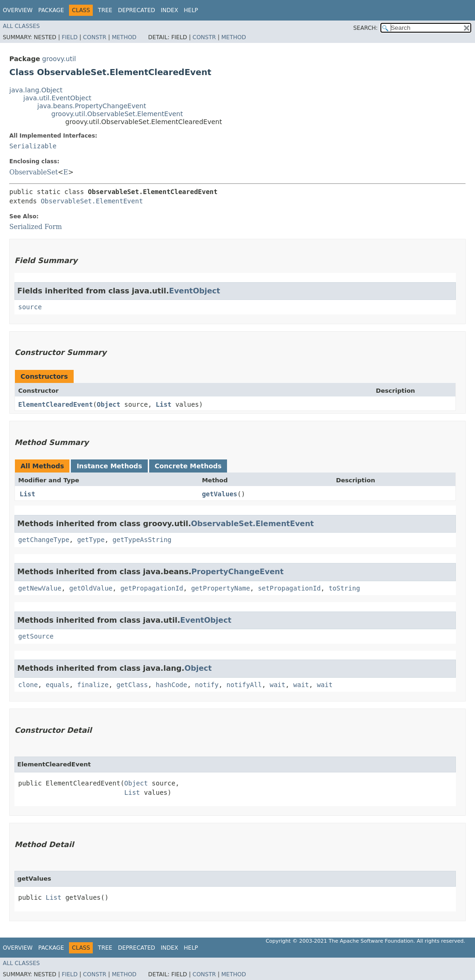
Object (109, 404)
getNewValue (40, 588)
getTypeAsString (142, 540)
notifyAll (244, 685)
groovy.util (59, 59)
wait (278, 685)
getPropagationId (152, 588)
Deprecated (137, 10)
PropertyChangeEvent (238, 572)
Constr (95, 37)
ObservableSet (34, 172)
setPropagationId (289, 588)
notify (207, 685)
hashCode (171, 685)
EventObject (194, 291)
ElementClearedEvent (55, 404)
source (30, 307)
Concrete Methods (188, 466)
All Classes (21, 26)
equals (58, 685)
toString (344, 588)
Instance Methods (109, 466)
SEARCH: (366, 28)
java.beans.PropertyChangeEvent (92, 106)
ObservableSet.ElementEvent (92, 201)
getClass (132, 685)
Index (170, 10)
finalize (93, 685)
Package (51, 10)
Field (69, 37)
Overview (18, 10)
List (164, 404)
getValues (220, 494)
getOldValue (91, 588)
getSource (36, 636)
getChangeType (44, 540)
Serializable (33, 146)
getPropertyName (220, 588)
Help (191, 10)
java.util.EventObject (57, 98)
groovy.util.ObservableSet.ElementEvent (117, 114)
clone (28, 685)
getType (91, 540)
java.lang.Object (36, 90)
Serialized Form (36, 227)
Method (124, 37)
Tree (105, 10)
